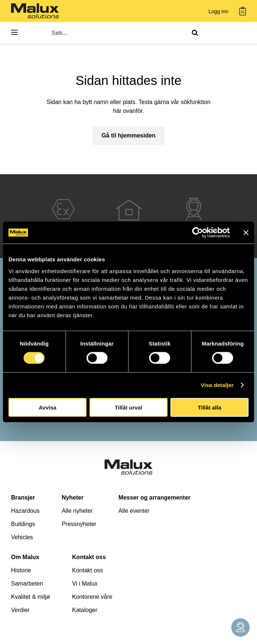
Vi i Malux (85, 584)
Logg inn (218, 12)
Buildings (23, 524)
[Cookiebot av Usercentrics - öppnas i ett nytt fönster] (198, 233)
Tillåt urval (129, 407)
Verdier (20, 610)
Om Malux (25, 557)
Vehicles (22, 537)
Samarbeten (27, 584)
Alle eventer (134, 511)
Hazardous (25, 511)
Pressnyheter (79, 524)
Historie (21, 570)
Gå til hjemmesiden (129, 135)
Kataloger (85, 610)
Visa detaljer (217, 385)
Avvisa (47, 407)
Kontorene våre (92, 597)
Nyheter (73, 498)
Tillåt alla (210, 407)
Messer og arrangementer (155, 498)
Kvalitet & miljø (31, 597)
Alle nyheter (77, 511)
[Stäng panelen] (246, 233)
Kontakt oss (89, 557)
